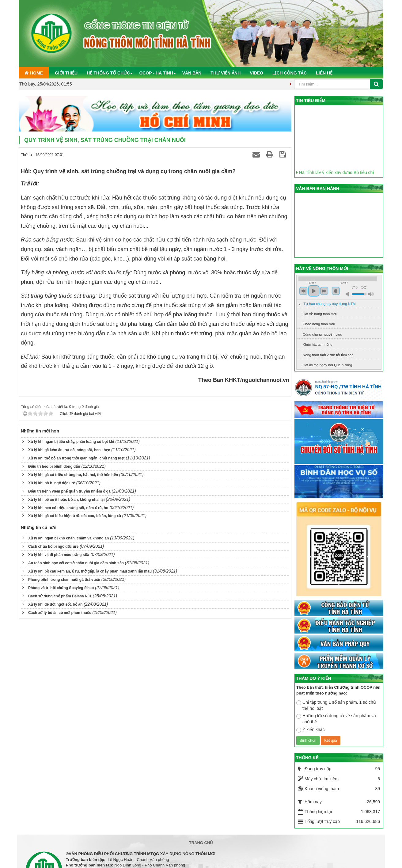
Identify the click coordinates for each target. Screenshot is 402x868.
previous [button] (303, 291)
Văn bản (192, 73)
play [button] (314, 291)
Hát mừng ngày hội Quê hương (327, 365)
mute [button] (348, 294)
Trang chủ (201, 843)
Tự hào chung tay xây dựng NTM (330, 304)
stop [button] (336, 291)
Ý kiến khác (311, 730)
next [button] (324, 291)
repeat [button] (355, 287)
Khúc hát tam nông (318, 345)
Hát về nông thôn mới (320, 314)
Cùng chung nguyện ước (322, 334)
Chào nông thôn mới (319, 324)
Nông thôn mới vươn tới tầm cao (328, 355)
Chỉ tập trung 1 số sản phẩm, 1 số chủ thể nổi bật (336, 705)
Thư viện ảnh (226, 73)
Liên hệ (324, 73)
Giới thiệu (66, 73)
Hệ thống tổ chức (108, 73)
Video (256, 73)
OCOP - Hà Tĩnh (156, 73)
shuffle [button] (364, 287)
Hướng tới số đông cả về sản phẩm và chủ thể (336, 719)
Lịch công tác (290, 73)
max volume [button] (371, 294)
